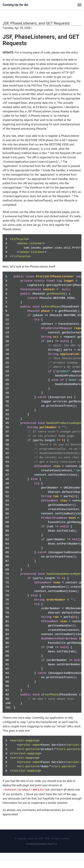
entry (74, 52)
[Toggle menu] (79, 5)
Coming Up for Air (15, 5)
